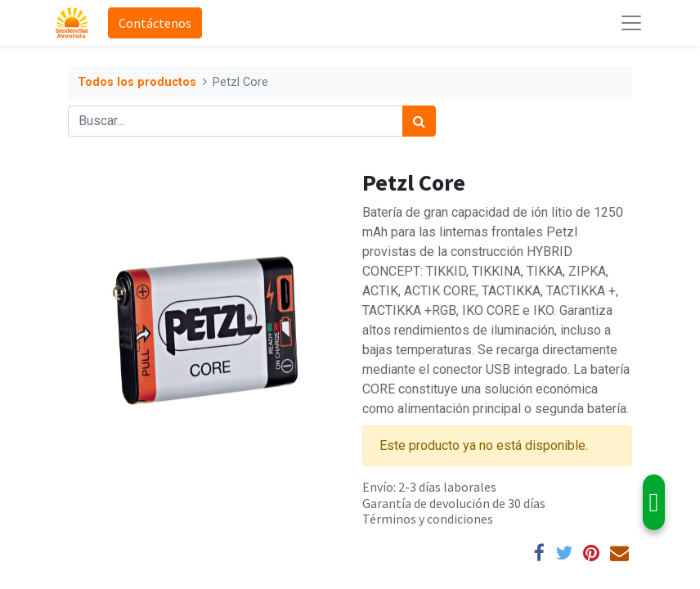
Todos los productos (137, 82)
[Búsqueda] (419, 121)
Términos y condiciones (428, 519)
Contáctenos (155, 23)
